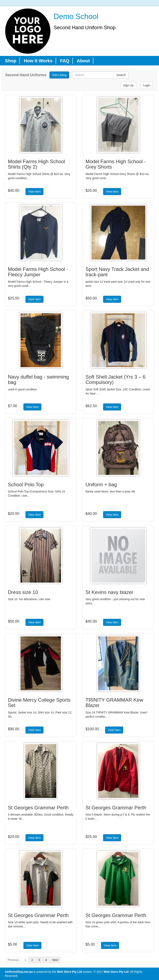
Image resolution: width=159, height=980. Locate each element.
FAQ (65, 61)
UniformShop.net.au (19, 972)
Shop (11, 61)
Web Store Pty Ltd (69, 972)
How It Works (38, 61)
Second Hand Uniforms (26, 75)
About (83, 61)
